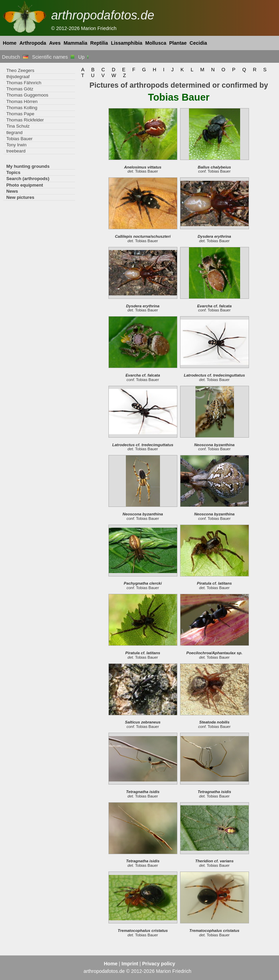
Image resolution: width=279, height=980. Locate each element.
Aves (55, 43)
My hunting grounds (28, 166)
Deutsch (15, 57)
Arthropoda (33, 43)
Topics (13, 172)
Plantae (178, 43)
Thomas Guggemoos (27, 95)
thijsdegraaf (18, 77)
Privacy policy (159, 964)
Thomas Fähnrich (24, 83)
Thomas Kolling (22, 108)
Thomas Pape (20, 114)
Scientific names (53, 57)
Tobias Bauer (19, 139)
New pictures (20, 197)
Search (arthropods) (28, 179)
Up (84, 57)
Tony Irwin (16, 145)
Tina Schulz (18, 126)
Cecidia (198, 43)
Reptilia (99, 43)
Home (10, 43)
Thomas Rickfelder (25, 120)
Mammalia (75, 43)
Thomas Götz (20, 89)
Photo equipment (25, 185)
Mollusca (156, 43)
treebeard (16, 151)
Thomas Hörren (22, 101)
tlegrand (14, 133)
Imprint (130, 964)
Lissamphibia (127, 43)
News (12, 191)
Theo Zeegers (20, 70)
